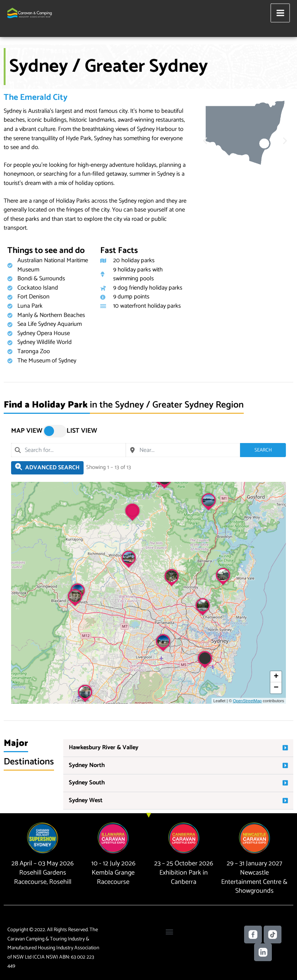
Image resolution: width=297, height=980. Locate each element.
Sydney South (87, 783)
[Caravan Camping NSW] (30, 13)
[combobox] (68, 450)
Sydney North (87, 765)
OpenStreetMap (247, 701)
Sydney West (86, 800)
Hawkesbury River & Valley (104, 748)
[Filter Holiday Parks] (47, 468)
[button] (205, 141)
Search (263, 450)
